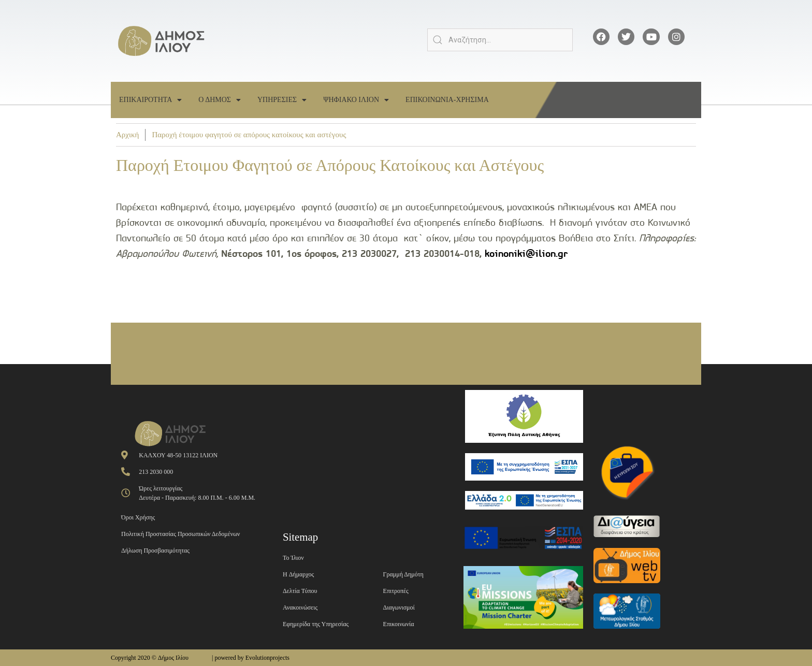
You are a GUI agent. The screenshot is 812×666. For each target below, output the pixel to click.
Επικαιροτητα (150, 100)
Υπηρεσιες (282, 100)
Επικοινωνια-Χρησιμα (447, 100)
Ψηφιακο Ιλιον (356, 100)
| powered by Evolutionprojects (251, 658)
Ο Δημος (220, 100)
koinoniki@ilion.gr (526, 254)
